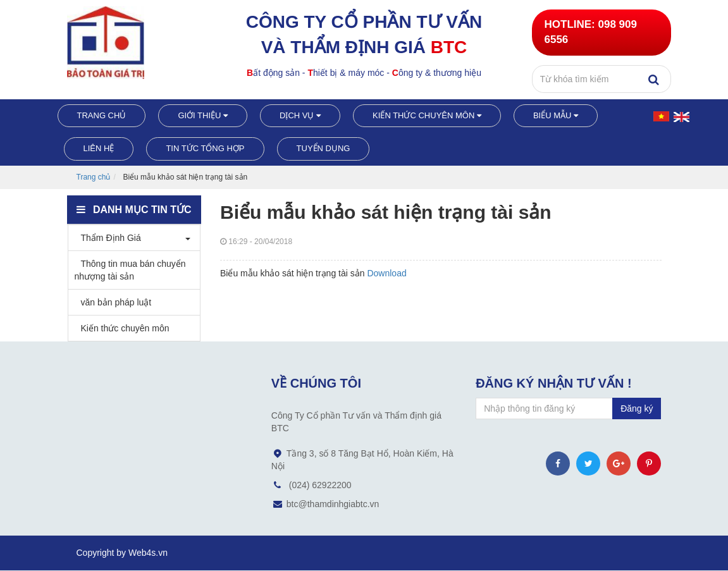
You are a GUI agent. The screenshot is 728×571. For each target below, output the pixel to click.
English (683, 120)
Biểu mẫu (556, 115)
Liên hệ (99, 148)
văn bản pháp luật (113, 302)
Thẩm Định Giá (108, 238)
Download (386, 273)
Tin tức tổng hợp (205, 148)
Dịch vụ (300, 115)
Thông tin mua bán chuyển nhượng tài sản (130, 270)
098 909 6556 (591, 32)
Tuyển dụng (324, 148)
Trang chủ (102, 115)
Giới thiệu (203, 115)
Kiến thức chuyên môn (427, 115)
